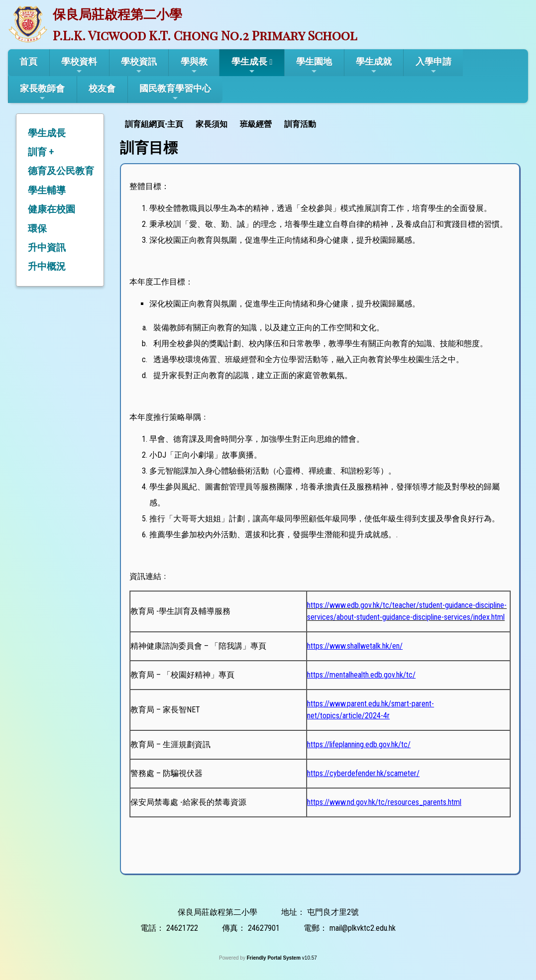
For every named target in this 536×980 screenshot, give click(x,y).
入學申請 (433, 66)
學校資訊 (139, 66)
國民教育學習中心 (175, 93)
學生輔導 (47, 190)
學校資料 (79, 66)
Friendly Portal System (274, 958)
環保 (37, 229)
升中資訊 (47, 247)
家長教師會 (42, 93)
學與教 (194, 66)
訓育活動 (300, 124)
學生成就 (374, 66)
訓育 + (41, 152)
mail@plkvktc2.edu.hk (363, 928)
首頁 (28, 61)
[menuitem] (155, 123)
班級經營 (256, 124)
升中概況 (47, 266)
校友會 (102, 88)
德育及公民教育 (61, 171)
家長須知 (212, 124)
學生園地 (314, 66)
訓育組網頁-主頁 (154, 124)
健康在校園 (52, 209)
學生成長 (249, 66)
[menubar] (222, 123)
